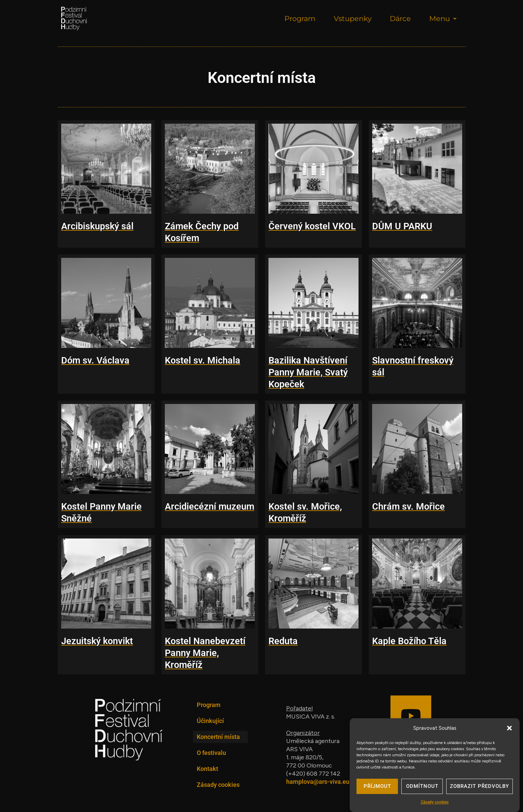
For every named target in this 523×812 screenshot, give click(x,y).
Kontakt (207, 769)
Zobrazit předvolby (480, 788)
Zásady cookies (435, 804)
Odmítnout (422, 788)
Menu (443, 19)
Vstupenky (353, 19)
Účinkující (210, 721)
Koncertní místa (218, 737)
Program (300, 19)
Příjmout (377, 788)
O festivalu (211, 753)
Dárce (400, 19)
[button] (509, 730)
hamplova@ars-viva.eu (318, 782)
